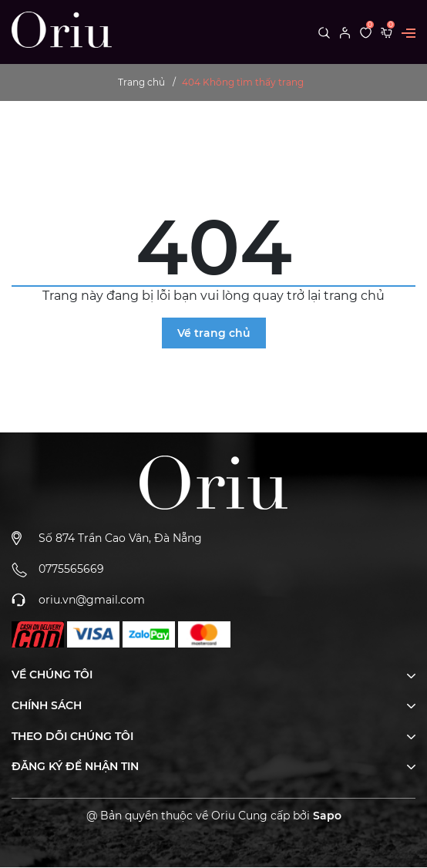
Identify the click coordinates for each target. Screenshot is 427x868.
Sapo (327, 816)
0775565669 (71, 569)
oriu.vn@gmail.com (92, 600)
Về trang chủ (214, 333)
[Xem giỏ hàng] (387, 32)
